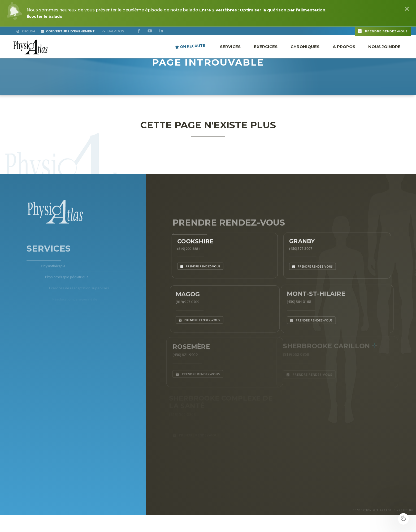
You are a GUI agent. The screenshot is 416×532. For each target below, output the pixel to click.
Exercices (266, 46)
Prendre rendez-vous (356, 27)
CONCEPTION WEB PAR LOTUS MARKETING (374, 526)
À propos (344, 46)
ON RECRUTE (190, 46)
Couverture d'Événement (74, 31)
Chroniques (305, 46)
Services (230, 46)
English (26, 31)
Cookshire (193, 240)
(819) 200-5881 (185, 248)
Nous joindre (384, 46)
